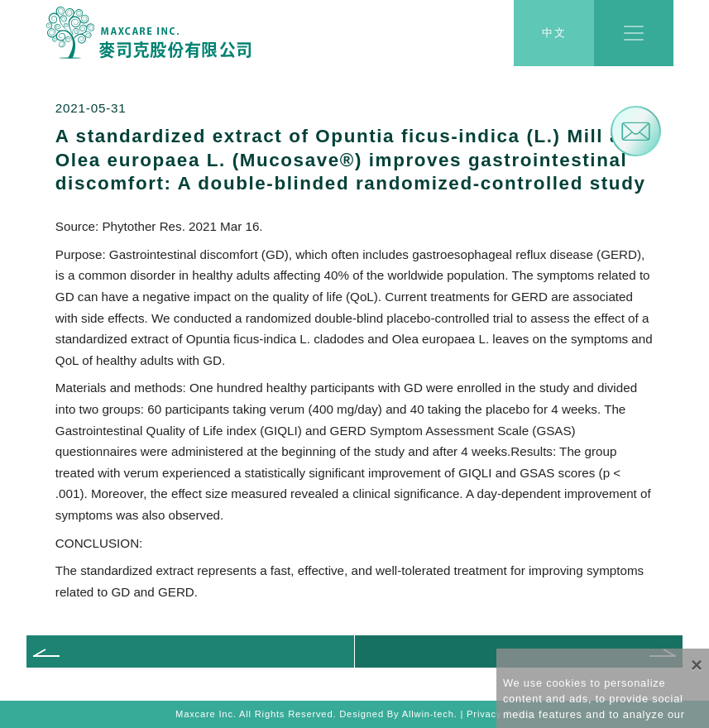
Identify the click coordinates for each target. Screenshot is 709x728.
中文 (554, 34)
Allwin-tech (428, 714)
